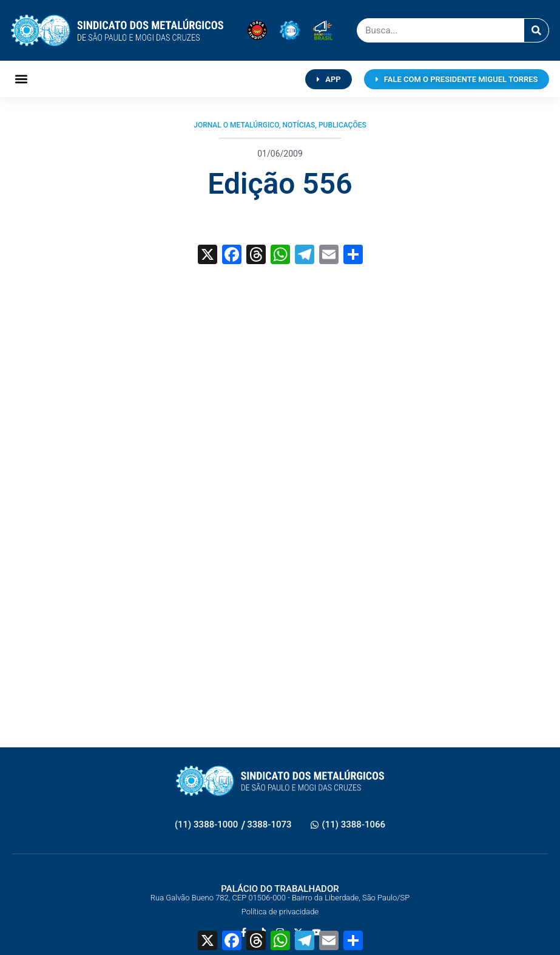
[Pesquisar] (536, 30)
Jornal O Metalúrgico (236, 125)
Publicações (342, 125)
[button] (21, 79)
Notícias (299, 125)
